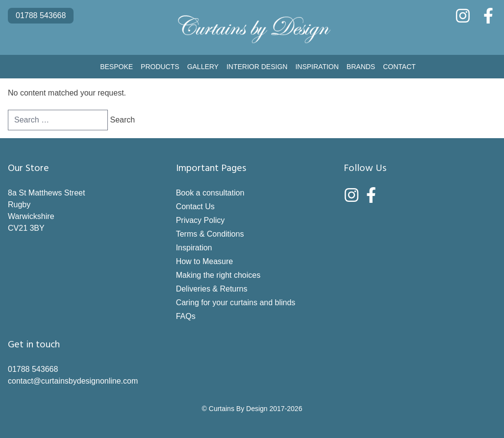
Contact (399, 67)
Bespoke (116, 67)
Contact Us (195, 207)
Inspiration (317, 67)
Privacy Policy (201, 220)
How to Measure (205, 261)
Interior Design (257, 67)
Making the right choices (218, 275)
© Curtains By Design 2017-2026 (252, 409)
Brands (361, 67)
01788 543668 (41, 15)
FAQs (186, 316)
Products (160, 67)
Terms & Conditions (210, 234)
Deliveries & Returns (212, 289)
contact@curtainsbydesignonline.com (73, 381)
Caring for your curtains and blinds (236, 303)
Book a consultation (210, 193)
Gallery (203, 67)
